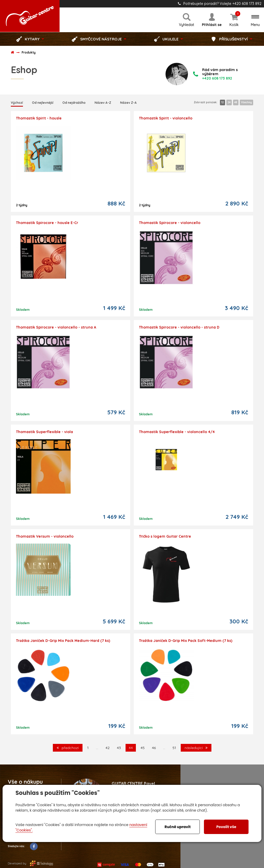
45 (143, 748)
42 (108, 748)
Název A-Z (103, 103)
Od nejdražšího (74, 103)
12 (222, 102)
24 (229, 102)
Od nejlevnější (43, 103)
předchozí (68, 748)
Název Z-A (128, 103)
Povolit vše (226, 827)
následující (196, 748)
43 (119, 748)
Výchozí (17, 103)
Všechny (246, 102)
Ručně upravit (178, 827)
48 (236, 102)
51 (174, 748)
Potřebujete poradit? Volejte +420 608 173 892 (220, 4)
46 (154, 748)
